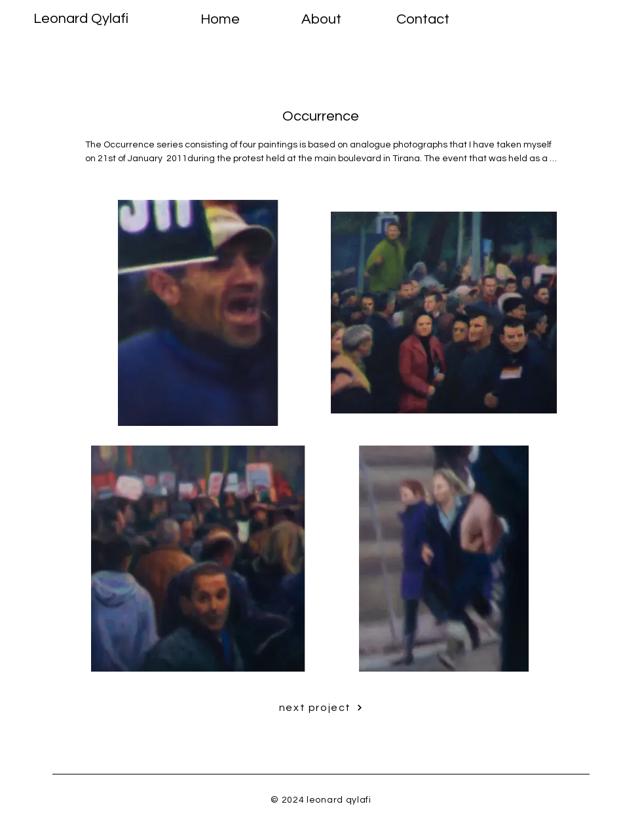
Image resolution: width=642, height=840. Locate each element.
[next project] (321, 708)
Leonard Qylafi (81, 19)
